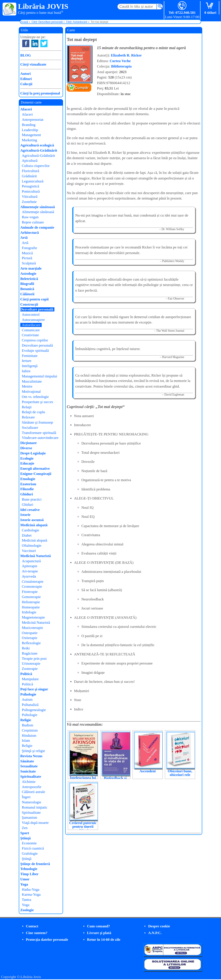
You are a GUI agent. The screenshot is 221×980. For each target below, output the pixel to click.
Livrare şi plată (99, 933)
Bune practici (32, 499)
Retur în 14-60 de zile (104, 940)
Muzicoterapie (32, 628)
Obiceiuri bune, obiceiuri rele (180, 773)
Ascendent (148, 771)
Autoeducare (31, 325)
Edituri (26, 79)
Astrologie (28, 274)
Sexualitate (29, 766)
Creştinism (30, 730)
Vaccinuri (29, 551)
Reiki (26, 648)
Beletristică (29, 279)
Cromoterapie (32, 587)
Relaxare (28, 417)
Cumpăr (82, 88)
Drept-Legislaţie (33, 453)
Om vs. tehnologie (35, 397)
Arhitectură (30, 233)
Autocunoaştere (33, 320)
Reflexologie (31, 643)
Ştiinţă (25, 838)
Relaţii (27, 407)
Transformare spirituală (39, 433)
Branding (29, 125)
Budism (28, 725)
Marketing (29, 140)
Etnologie (28, 479)
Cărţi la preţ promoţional (40, 93)
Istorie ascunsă (32, 520)
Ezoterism (28, 484)
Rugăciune (30, 653)
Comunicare (31, 330)
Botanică (27, 289)
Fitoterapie (30, 592)
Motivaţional (31, 392)
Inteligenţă (30, 366)
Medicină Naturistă (36, 556)
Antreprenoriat (33, 120)
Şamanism (29, 817)
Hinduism (29, 736)
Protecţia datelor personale (47, 940)
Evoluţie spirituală (35, 351)
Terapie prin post (34, 659)
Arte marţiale (31, 268)
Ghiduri (27, 494)
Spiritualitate (31, 777)
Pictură (27, 258)
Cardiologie (30, 530)
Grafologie (30, 854)
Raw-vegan (30, 217)
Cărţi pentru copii (34, 299)
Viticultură (30, 197)
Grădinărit (29, 176)
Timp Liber (29, 874)
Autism (27, 700)
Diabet (27, 535)
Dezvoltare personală (37, 309)
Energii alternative (35, 469)
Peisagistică (30, 186)
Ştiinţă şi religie (33, 751)
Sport (25, 833)
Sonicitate (28, 771)
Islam (26, 740)
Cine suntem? (37, 933)
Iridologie (29, 612)
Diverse (26, 448)
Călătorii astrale (33, 792)
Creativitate (30, 335)
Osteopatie (30, 633)
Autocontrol (31, 315)
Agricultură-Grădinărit (39, 150)
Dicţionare (28, 443)
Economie (29, 843)
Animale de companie (37, 227)
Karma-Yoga (31, 894)
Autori (25, 74)
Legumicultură (33, 181)
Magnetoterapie (33, 617)
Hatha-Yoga (31, 890)
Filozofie (27, 489)
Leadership (30, 130)
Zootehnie (29, 202)
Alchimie (29, 782)
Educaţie (27, 463)
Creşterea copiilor (35, 340)
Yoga (24, 884)
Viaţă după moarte (35, 823)
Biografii (27, 284)
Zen (25, 828)
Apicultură (30, 161)
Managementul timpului (39, 376)
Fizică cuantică (33, 848)
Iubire (26, 371)
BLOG (26, 55)
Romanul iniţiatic (35, 807)
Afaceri (26, 109)
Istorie (25, 515)
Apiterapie (30, 566)
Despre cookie (159, 926)
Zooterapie (30, 669)
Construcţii (29, 304)
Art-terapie (30, 571)
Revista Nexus (31, 756)
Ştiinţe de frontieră (35, 864)
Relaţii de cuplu (33, 412)
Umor (25, 879)
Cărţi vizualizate (33, 64)
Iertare (27, 361)
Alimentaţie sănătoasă (38, 207)
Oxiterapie (30, 638)
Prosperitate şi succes (37, 402)
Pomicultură (31, 191)
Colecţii (26, 84)
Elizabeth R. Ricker (126, 55)
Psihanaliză (30, 705)
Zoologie (27, 910)
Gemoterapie (31, 597)
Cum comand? (98, 926)
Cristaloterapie (33, 582)
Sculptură (29, 263)
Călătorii (27, 294)
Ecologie (27, 458)
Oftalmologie (32, 546)
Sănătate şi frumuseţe (37, 422)
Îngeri (26, 797)
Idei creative (30, 510)
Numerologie (32, 802)
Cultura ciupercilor (36, 166)
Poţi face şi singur (34, 689)
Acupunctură (31, 561)
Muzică (27, 253)
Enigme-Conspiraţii (36, 474)
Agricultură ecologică (37, 145)
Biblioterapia (121, 66)
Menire (27, 386)
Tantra (26, 900)
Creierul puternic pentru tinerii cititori (83, 827)
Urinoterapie (31, 664)
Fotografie (29, 248)
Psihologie (28, 694)
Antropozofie (32, 787)
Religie (26, 720)
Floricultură (30, 171)
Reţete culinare (33, 222)
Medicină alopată (34, 525)
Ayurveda (29, 576)
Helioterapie (31, 602)
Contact (32, 926)
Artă (24, 238)
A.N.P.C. (155, 933)
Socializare (30, 428)
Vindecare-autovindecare (40, 438)
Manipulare (30, 679)
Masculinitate (32, 381)
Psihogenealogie (34, 710)
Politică (26, 674)
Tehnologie (29, 869)
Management (31, 135)
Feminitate (30, 356)
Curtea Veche (120, 61)
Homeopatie (31, 607)
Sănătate (27, 761)
